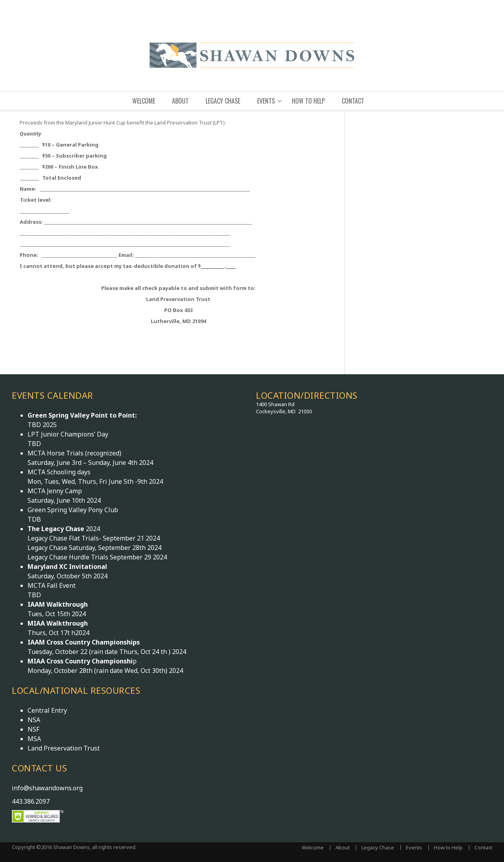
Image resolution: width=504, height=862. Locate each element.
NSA (34, 720)
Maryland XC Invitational (67, 567)
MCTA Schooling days (59, 472)
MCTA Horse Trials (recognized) (74, 453)
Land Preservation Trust (64, 748)
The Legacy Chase (57, 529)
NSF (33, 729)
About (180, 101)
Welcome (144, 101)
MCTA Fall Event (52, 585)
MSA (34, 739)
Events (266, 101)
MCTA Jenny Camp (55, 491)
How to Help (308, 101)
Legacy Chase (223, 101)
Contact (353, 101)
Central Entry (47, 710)
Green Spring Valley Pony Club (73, 510)
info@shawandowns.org (47, 788)
